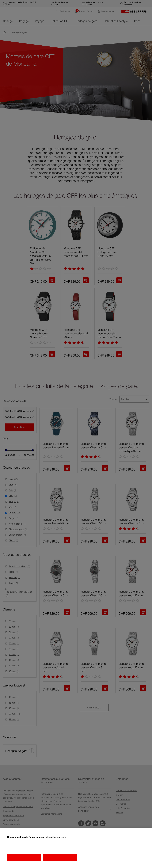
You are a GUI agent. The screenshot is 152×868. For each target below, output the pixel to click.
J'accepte (60, 857)
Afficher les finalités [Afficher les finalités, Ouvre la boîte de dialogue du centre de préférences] (24, 857)
